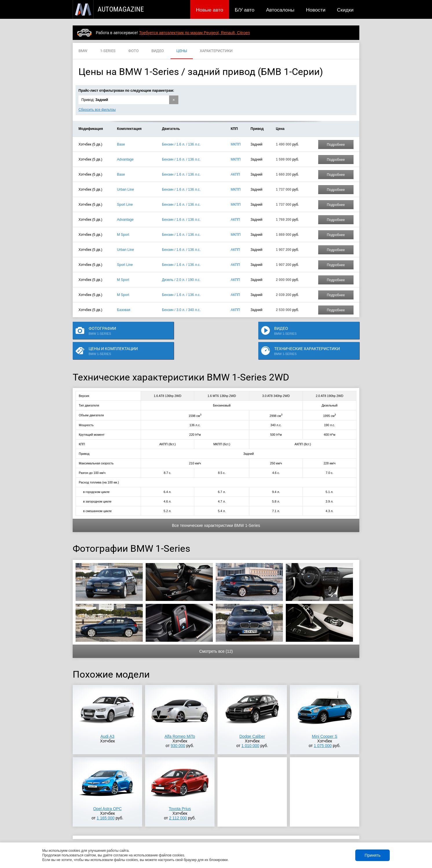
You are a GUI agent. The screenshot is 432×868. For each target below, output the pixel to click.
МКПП (236, 144)
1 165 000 (106, 801)
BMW (83, 51)
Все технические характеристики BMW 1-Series (216, 509)
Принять (372, 855)
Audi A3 (107, 720)
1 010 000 (250, 729)
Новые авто (210, 10)
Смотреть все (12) (216, 635)
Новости (316, 10)
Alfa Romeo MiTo (180, 720)
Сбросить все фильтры (97, 110)
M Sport (123, 235)
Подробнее (336, 145)
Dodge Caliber (252, 720)
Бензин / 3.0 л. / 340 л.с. (181, 310)
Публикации (110, 834)
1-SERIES (108, 51)
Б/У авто (245, 10)
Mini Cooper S (325, 720)
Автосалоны (280, 10)
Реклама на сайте (290, 834)
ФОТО (133, 51)
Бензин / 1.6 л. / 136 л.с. (181, 144)
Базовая (124, 310)
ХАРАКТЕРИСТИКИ (216, 51)
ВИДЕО (158, 51)
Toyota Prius (180, 792)
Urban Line (126, 190)
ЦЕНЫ (182, 51)
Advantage (125, 159)
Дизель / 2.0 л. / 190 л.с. (181, 280)
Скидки (345, 10)
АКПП (235, 174)
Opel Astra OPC (108, 792)
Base (121, 144)
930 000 (178, 729)
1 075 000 (323, 729)
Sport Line (125, 205)
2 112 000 (178, 801)
